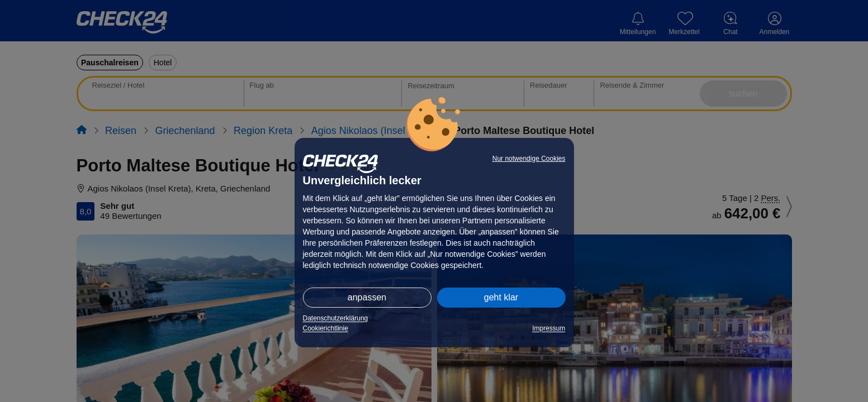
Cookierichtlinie (326, 328)
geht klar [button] (501, 297)
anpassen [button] (367, 297)
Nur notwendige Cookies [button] (529, 159)
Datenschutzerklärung (336, 318)
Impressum (549, 328)
